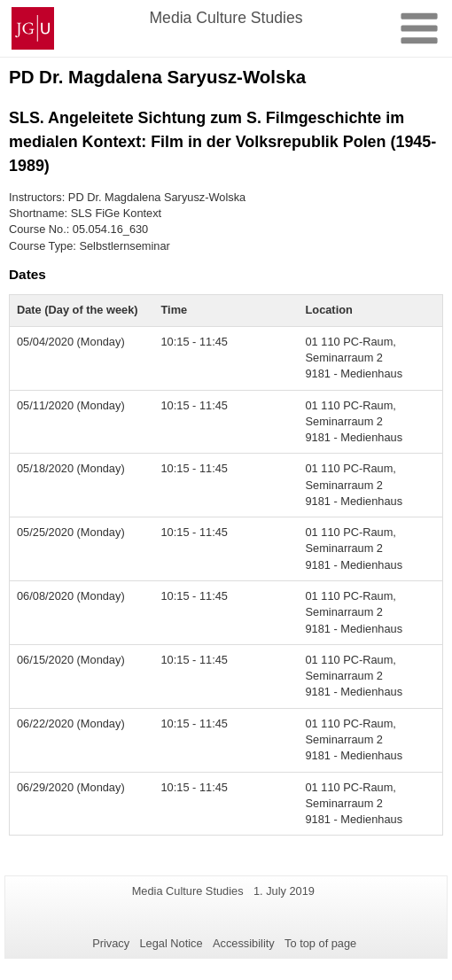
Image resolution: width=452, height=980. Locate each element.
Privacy (111, 943)
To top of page (320, 943)
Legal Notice (171, 943)
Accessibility (244, 943)
